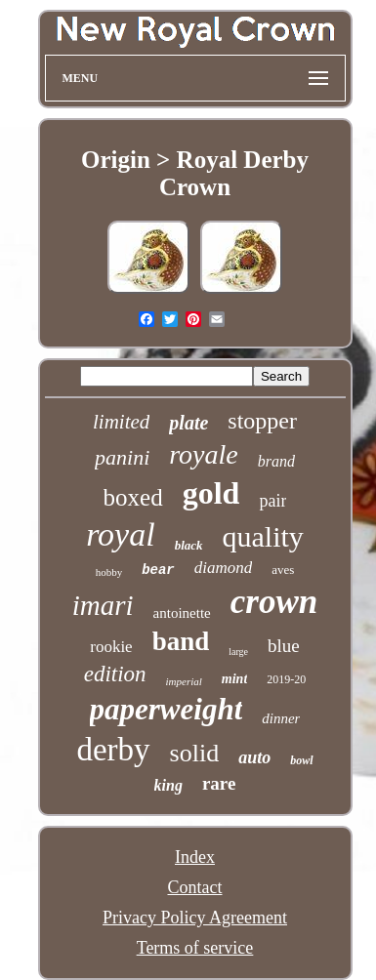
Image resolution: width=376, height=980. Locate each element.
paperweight (167, 709)
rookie (111, 647)
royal (121, 534)
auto (254, 757)
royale (204, 454)
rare (219, 783)
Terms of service (195, 948)
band (181, 641)
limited (121, 422)
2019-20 (286, 679)
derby (113, 750)
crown (274, 602)
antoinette (182, 613)
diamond (224, 568)
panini (122, 457)
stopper (262, 421)
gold (211, 493)
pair (272, 501)
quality (263, 536)
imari (103, 605)
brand (276, 461)
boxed (133, 497)
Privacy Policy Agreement (195, 918)
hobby (109, 572)
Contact (195, 887)
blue (284, 646)
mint (234, 679)
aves (283, 570)
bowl (301, 760)
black (189, 545)
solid (195, 753)
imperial (184, 681)
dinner (281, 718)
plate (188, 423)
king (168, 785)
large (238, 652)
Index (195, 857)
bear (158, 570)
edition (115, 674)
